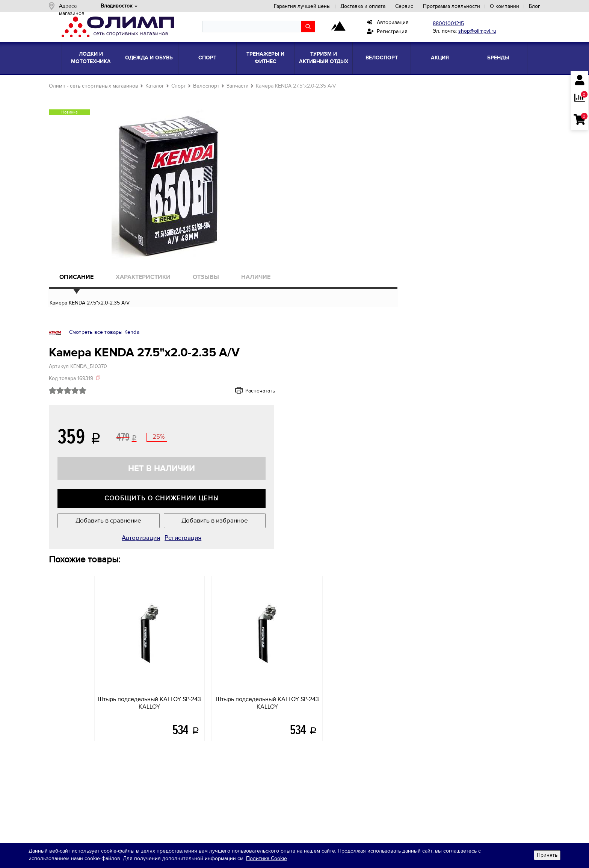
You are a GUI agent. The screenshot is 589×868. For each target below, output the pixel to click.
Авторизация (388, 22)
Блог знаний (193, 682)
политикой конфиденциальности (451, 722)
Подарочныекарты (313, 731)
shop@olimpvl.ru (477, 31)
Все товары (193, 745)
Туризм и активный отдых (324, 58)
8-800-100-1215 (80, 745)
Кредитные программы (90, 727)
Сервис (391, 6)
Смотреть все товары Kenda (433, 100)
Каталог (168, 86)
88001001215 (448, 23)
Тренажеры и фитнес (265, 58)
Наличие (270, 284)
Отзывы (219, 284)
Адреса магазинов (95, 6)
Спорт (207, 58)
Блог (522, 6)
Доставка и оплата (350, 6)
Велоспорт (382, 58)
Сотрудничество (82, 700)
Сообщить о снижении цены (451, 285)
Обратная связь (91, 768)
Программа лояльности (439, 6)
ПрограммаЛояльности (313, 750)
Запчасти (250, 86)
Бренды (498, 58)
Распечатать (502, 177)
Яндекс (454, 774)
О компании (492, 6)
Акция (440, 58)
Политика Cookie (310, 860)
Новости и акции (83, 691)
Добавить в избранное (485, 312)
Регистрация (387, 31)
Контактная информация (92, 718)
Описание (89, 284)
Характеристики (156, 284)
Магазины (74, 682)
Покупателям (316, 667)
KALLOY (117, 501)
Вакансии (73, 709)
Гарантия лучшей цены (289, 6)
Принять (542, 856)
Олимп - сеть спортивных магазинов (106, 86)
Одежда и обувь (149, 58)
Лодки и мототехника (91, 58)
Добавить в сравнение (417, 312)
